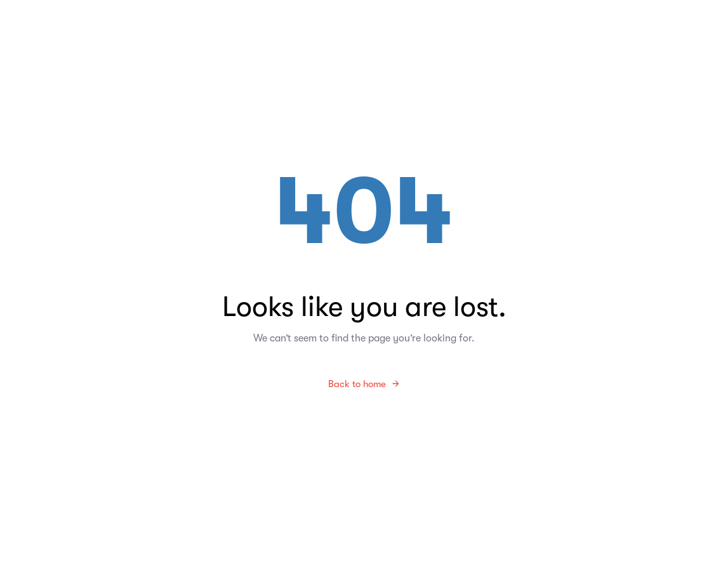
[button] (676, 55)
